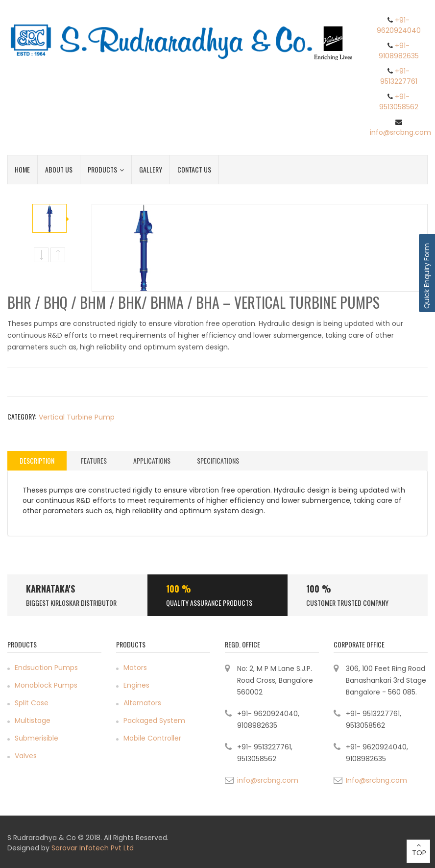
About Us (59, 169)
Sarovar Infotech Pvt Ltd (93, 848)
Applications (152, 460)
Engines (136, 685)
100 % (179, 589)
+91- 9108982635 (399, 51)
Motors (135, 668)
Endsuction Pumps (46, 668)
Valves (26, 756)
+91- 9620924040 (399, 25)
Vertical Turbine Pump (77, 417)
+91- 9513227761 (399, 76)
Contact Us (194, 169)
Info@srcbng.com (376, 780)
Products (106, 169)
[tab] (37, 461)
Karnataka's (50, 589)
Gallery (151, 169)
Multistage (33, 720)
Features (94, 460)
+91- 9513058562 (399, 102)
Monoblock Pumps (46, 685)
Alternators (142, 703)
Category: (22, 416)
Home (22, 169)
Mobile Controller (152, 738)
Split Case (32, 703)
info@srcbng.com (400, 132)
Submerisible (36, 738)
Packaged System (154, 720)
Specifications (218, 460)
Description (37, 460)
